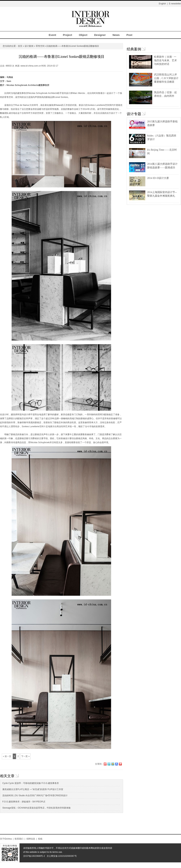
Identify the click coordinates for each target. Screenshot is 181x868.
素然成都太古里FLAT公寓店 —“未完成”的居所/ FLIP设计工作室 (33, 789)
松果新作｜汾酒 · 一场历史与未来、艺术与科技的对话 (165, 60)
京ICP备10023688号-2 (34, 856)
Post (129, 35)
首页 (20, 46)
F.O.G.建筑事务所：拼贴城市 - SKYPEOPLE (24, 802)
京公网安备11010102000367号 (62, 856)
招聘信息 (31, 839)
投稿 (40, 839)
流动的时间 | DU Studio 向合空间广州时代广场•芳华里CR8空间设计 (35, 796)
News (116, 35)
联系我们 (19, 839)
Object (83, 35)
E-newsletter (175, 4)
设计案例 (29, 46)
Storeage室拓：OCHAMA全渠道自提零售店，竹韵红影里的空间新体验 (36, 808)
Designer (100, 35)
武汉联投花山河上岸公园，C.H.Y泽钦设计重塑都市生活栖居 (166, 78)
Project (67, 35)
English (162, 4)
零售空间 (40, 46)
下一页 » (25, 756)
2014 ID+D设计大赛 (158, 178)
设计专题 (134, 114)
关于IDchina (6, 839)
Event (52, 35)
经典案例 (134, 49)
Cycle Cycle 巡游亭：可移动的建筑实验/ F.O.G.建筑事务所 (31, 783)
